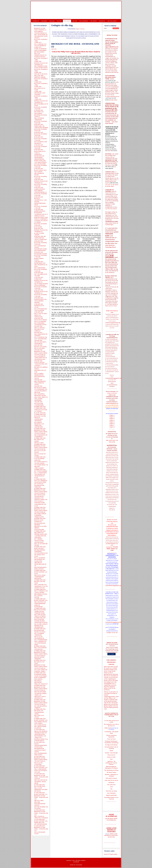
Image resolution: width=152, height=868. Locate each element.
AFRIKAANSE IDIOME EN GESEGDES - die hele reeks (111, 835)
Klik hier (106, 692)
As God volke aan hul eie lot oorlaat (111, 721)
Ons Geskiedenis (84, 21)
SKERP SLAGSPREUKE (112, 819)
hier (117, 72)
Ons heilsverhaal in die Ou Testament (111, 748)
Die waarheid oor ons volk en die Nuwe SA (111, 725)
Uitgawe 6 (112, 423)
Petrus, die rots (111, 755)
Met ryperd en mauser (111, 778)
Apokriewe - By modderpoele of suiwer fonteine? (111, 763)
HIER (116, 122)
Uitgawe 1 (112, 415)
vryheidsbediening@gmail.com (113, 585)
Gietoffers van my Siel (112, 632)
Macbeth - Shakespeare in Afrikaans (111, 775)
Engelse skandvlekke (111, 795)
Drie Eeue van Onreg (111, 791)
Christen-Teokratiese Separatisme (111, 736)
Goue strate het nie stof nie (111, 780)
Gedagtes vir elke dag (80, 29)
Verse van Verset (111, 739)
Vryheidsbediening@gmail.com (113, 378)
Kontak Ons (102, 21)
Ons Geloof (67, 21)
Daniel (111, 751)
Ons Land (52, 21)
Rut (111, 789)
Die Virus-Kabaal (112, 21)
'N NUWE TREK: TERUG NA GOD (112, 549)
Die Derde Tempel (111, 772)
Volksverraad (108, 728)
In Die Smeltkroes (110, 272)
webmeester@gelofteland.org (113, 323)
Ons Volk (59, 21)
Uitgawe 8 (112, 427)
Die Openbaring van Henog (111, 770)
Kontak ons (73, 865)
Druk (52, 49)
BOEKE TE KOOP (112, 643)
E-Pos (55, 49)
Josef (111, 787)
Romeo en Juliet (111, 757)
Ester (111, 759)
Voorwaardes (79, 865)
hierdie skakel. (113, 69)
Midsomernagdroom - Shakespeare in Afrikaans (111, 767)
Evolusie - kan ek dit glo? (111, 753)
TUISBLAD (36, 21)
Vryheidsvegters (109, 225)
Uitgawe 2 (112, 417)
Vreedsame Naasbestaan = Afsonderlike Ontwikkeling (111, 742)
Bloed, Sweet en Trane (111, 306)
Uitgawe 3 (112, 418)
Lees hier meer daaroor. (111, 209)
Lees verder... (111, 654)
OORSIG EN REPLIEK (112, 409)
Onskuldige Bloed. (111, 247)
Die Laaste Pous (111, 785)
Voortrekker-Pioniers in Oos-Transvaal (111, 798)
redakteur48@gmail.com (112, 403)
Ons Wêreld (93, 21)
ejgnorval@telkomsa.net (112, 47)
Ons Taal (75, 21)
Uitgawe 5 (112, 422)
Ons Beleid (44, 21)
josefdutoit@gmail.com (112, 544)
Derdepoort (111, 782)
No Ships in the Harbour (111, 745)
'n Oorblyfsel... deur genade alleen (111, 732)
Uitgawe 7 (112, 425)
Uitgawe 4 (112, 420)
